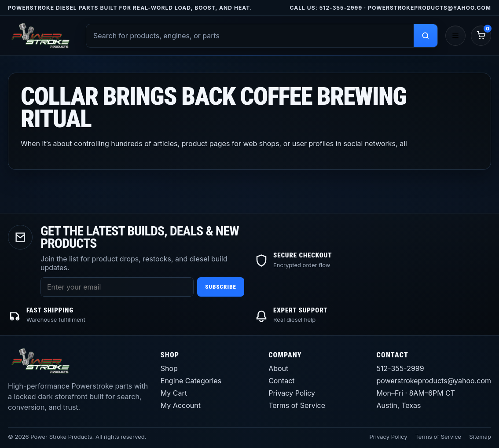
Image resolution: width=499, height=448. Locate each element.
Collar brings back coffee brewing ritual (214, 107)
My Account (181, 405)
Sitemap (480, 437)
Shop (169, 368)
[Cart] (481, 36)
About (278, 368)
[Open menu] (455, 36)
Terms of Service (297, 405)
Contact (281, 381)
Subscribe (221, 287)
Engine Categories (191, 381)
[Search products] (426, 36)
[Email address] (117, 287)
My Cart (174, 393)
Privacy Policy (292, 393)
